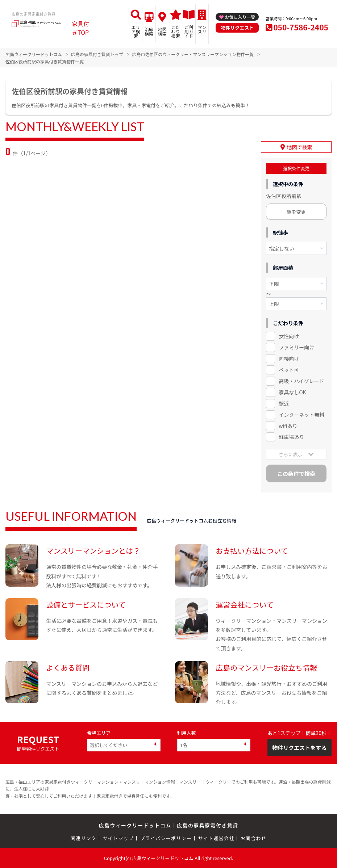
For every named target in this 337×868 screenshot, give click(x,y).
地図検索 (162, 31)
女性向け (289, 336)
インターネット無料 (301, 415)
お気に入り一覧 (240, 17)
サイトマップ (118, 838)
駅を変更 (296, 212)
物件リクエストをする (299, 748)
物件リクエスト (237, 28)
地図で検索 (300, 147)
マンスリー (202, 31)
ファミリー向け (296, 347)
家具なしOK (292, 392)
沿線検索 (149, 31)
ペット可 (289, 370)
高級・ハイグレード (301, 381)
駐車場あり (291, 437)
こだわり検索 (175, 31)
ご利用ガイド (189, 31)
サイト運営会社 (216, 838)
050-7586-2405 (301, 27)
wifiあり (288, 426)
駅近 (284, 403)
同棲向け (289, 358)
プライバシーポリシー (166, 838)
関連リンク (84, 838)
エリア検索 (136, 31)
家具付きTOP (80, 28)
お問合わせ (254, 838)
